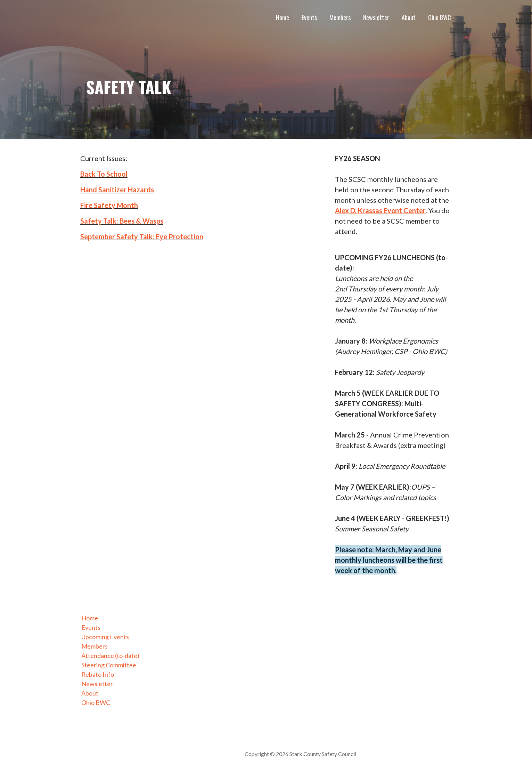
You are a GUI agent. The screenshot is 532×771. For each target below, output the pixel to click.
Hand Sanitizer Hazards (117, 190)
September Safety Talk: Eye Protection (142, 236)
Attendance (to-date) (110, 656)
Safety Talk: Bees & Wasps (122, 221)
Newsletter (376, 17)
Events (309, 17)
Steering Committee (109, 665)
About (409, 17)
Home (283, 17)
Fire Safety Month (109, 205)
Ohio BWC (440, 17)
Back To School (104, 174)
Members (340, 17)
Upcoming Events (105, 637)
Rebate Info (98, 674)
